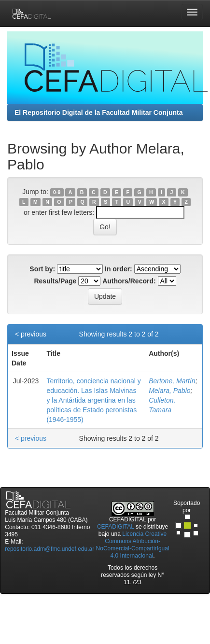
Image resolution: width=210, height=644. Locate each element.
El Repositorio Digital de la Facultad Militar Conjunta (98, 112)
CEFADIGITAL (116, 527)
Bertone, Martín (172, 381)
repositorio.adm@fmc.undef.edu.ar (49, 549)
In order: (119, 269)
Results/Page (55, 281)
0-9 (57, 192)
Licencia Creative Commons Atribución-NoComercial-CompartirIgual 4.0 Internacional (133, 545)
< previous (31, 334)
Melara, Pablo (169, 391)
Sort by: (42, 269)
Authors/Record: (129, 281)
